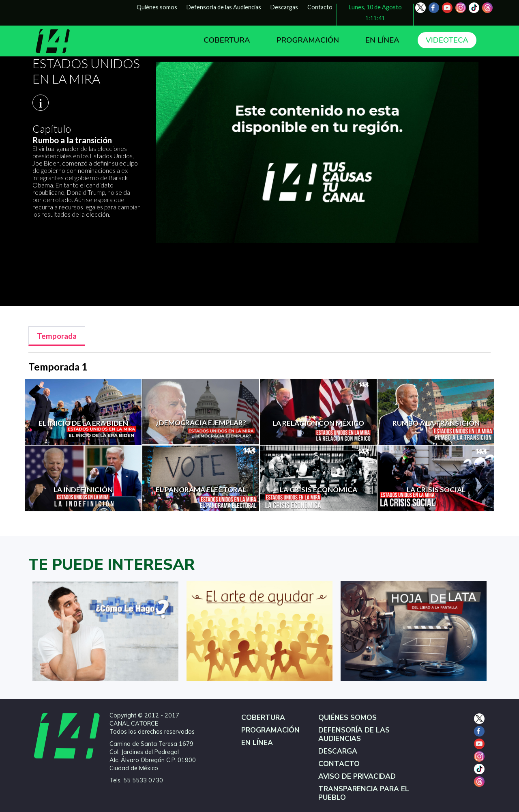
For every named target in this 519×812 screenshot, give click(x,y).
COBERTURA (227, 40)
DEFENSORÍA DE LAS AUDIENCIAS (354, 734)
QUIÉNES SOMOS (347, 718)
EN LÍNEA (382, 40)
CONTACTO (339, 764)
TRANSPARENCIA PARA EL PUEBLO (364, 793)
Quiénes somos (157, 7)
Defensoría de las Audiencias (224, 7)
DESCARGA (338, 751)
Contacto (320, 7)
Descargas (284, 7)
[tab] (57, 336)
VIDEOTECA (447, 40)
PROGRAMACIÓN (308, 40)
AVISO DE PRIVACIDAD (357, 776)
